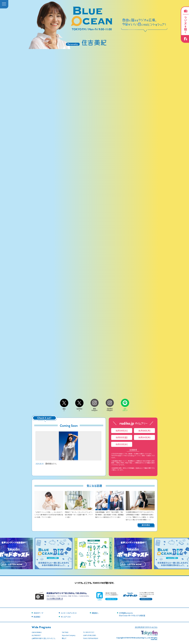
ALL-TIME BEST (36, 635)
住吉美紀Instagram (110, 408)
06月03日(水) (122, 444)
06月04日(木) (144, 437)
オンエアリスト (66, 617)
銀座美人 (95, 613)
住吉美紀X (79, 409)
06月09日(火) (122, 431)
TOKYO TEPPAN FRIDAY (91, 638)
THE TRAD (65, 632)
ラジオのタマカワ (89, 632)
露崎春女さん (68, 448)
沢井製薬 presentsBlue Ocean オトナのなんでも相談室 (132, 614)
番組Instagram (95, 408)
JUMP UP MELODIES (90, 635)
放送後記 (37, 617)
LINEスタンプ (125, 409)
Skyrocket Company (69, 635)
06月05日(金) (122, 437)
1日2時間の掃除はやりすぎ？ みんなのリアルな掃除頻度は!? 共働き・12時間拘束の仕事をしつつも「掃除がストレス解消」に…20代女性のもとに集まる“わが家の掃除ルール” (140, 515)
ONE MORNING (37, 632)
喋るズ (64, 638)
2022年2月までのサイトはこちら (146, 627)
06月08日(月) (144, 431)
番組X (64, 409)
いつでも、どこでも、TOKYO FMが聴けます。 (95, 583)
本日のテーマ (38, 613)
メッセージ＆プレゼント (69, 613)
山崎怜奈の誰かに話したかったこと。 (44, 638)
